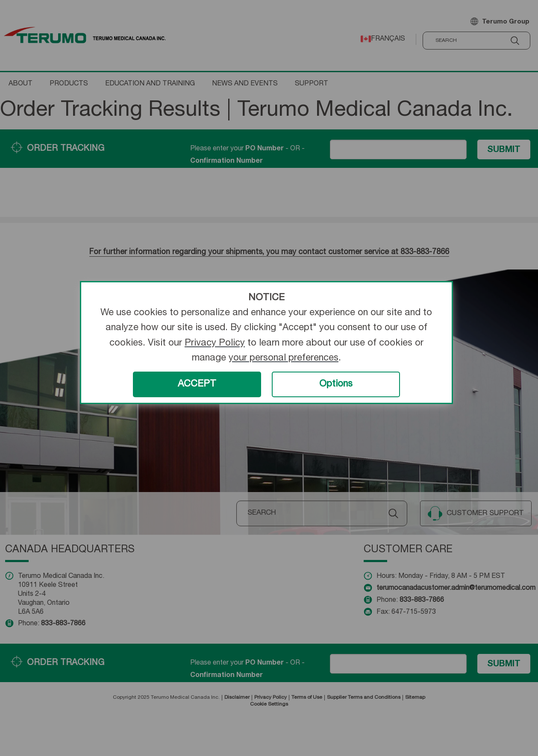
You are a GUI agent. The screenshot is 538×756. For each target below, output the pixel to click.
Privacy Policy (215, 343)
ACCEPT (197, 384)
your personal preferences (284, 358)
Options (336, 384)
